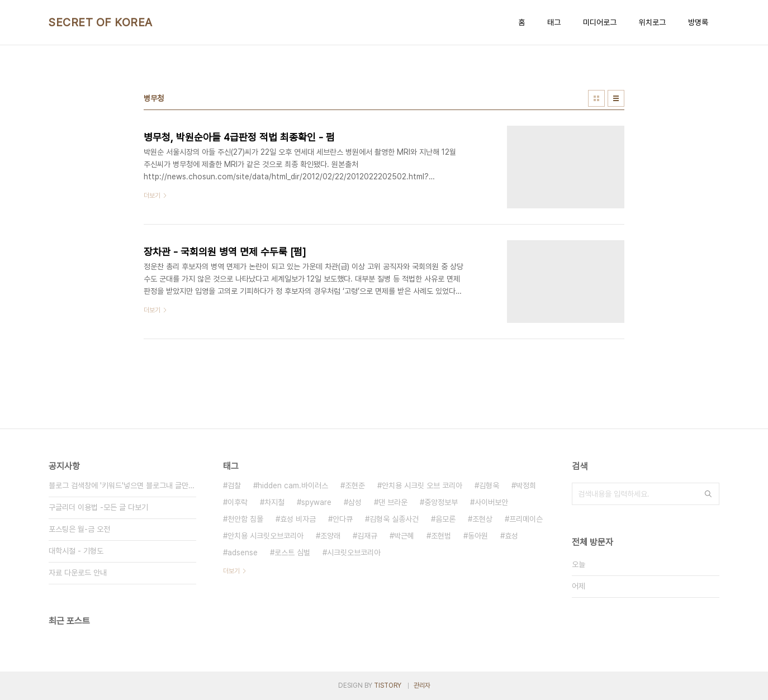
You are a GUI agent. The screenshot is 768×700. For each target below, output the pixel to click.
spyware (316, 502)
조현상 (482, 519)
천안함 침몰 (245, 519)
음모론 (445, 519)
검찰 (234, 485)
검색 (708, 494)
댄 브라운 (393, 502)
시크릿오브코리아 (354, 553)
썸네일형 (596, 98)
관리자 (422, 685)
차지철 (274, 502)
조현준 (355, 485)
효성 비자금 (298, 519)
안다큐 (343, 519)
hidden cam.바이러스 (293, 485)
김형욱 (489, 485)
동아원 (478, 536)
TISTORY (388, 685)
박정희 (526, 485)
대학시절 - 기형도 (76, 551)
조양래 (330, 536)
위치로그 (652, 22)
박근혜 (404, 536)
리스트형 (616, 98)
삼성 (355, 502)
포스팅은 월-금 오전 (79, 529)
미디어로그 (600, 22)
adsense (243, 553)
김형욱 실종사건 (394, 519)
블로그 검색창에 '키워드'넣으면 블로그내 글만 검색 (122, 485)
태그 (554, 22)
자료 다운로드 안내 (78, 573)
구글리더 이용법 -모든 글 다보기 (98, 507)
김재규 (367, 536)
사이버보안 (491, 502)
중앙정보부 (441, 502)
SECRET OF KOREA (101, 22)
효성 (511, 536)
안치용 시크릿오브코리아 (266, 536)
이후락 (238, 502)
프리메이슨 (526, 519)
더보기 (231, 571)
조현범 (441, 536)
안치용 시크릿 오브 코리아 (422, 485)
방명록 (698, 22)
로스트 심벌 (292, 553)
